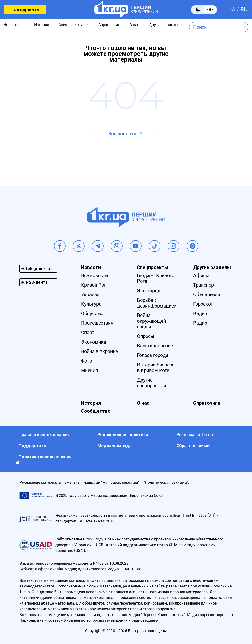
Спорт (88, 332)
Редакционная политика (123, 434)
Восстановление (155, 346)
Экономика (94, 342)
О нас (134, 25)
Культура (91, 304)
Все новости (122, 134)
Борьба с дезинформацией (157, 303)
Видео (200, 313)
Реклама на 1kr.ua (195, 434)
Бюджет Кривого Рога (156, 278)
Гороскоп (203, 304)
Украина (90, 294)
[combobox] (215, 27)
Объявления (207, 294)
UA (232, 9)
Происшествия (97, 323)
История (42, 25)
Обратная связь (193, 446)
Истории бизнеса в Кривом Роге (156, 368)
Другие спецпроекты (152, 383)
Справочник (109, 25)
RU (244, 9)
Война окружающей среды (151, 321)
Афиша (201, 275)
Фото (87, 361)
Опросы (146, 336)
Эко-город (149, 291)
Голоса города (153, 355)
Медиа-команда (115, 446)
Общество (92, 313)
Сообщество (96, 411)
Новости (11, 25)
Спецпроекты (71, 25)
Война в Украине (99, 351)
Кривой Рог (94, 285)
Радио (200, 323)
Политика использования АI (44, 460)
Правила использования (44, 434)
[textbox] (215, 27)
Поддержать (25, 9)
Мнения (89, 370)
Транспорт (205, 285)
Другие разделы (164, 25)
